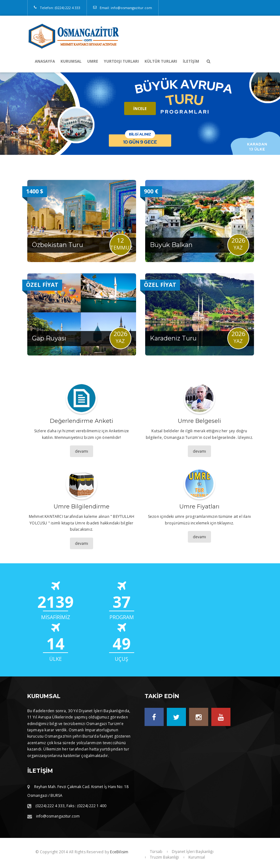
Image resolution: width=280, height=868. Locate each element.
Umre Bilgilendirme (82, 507)
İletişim (191, 61)
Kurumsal (197, 857)
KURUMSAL (71, 61)
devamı (82, 451)
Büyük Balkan (171, 245)
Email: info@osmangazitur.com (126, 8)
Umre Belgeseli (199, 421)
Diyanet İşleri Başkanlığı (193, 852)
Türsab (156, 852)
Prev (11, 114)
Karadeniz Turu (173, 338)
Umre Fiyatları (199, 507)
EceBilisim (119, 852)
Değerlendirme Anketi (82, 421)
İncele (140, 109)
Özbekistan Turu (58, 245)
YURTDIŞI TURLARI (121, 61)
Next (269, 114)
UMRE (93, 61)
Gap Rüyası (49, 338)
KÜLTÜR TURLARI (161, 61)
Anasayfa (45, 61)
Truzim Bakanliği (164, 857)
